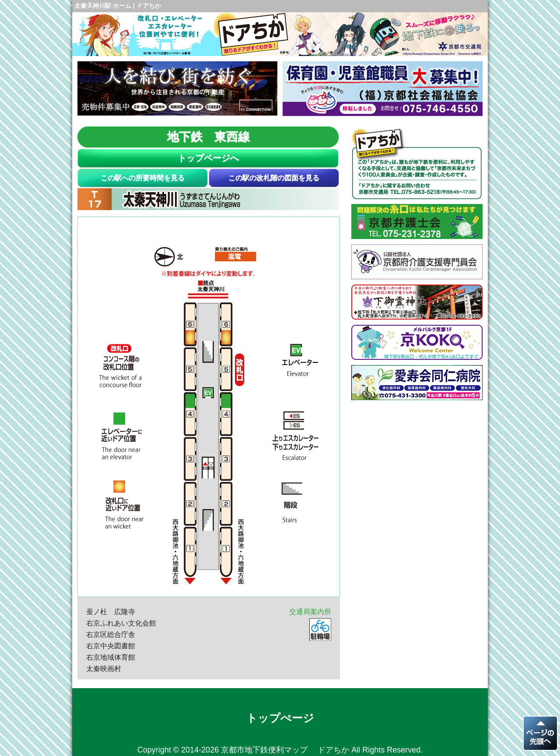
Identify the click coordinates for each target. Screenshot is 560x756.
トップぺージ (280, 718)
